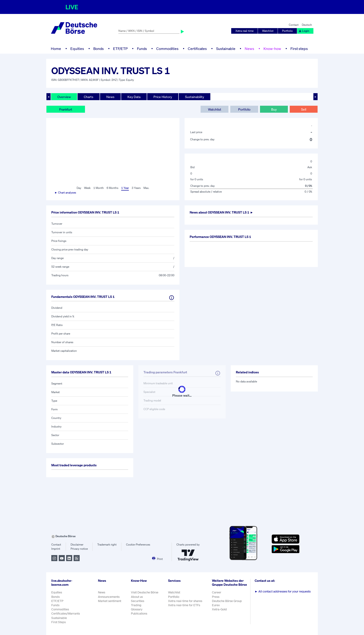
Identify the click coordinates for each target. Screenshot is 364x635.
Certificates (197, 49)
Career (217, 592)
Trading (136, 605)
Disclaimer (77, 545)
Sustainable (226, 49)
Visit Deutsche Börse (145, 592)
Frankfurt (66, 109)
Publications (139, 614)
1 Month (99, 188)
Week (87, 188)
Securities (138, 601)
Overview (64, 97)
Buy (274, 109)
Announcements (109, 597)
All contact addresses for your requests (283, 591)
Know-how (272, 49)
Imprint (56, 549)
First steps (299, 49)
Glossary (137, 609)
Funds (142, 49)
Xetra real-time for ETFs (184, 605)
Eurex (216, 605)
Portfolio (287, 31)
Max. (146, 188)
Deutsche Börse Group (227, 601)
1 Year (125, 188)
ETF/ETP (120, 49)
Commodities (167, 49)
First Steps (58, 622)
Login (304, 31)
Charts (89, 97)
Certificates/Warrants (66, 614)
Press (216, 597)
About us (137, 597)
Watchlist (268, 31)
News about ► (221, 212)
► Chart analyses (65, 192)
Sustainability (195, 97)
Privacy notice (79, 549)
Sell (304, 109)
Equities (77, 49)
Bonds (99, 49)
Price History (163, 97)
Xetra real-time (244, 31)
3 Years (136, 188)
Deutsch (307, 25)
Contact (294, 25)
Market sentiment (110, 601)
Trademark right (107, 545)
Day (79, 188)
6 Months (112, 188)
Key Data (134, 97)
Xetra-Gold (219, 609)
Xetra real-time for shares (185, 601)
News (249, 49)
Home (56, 49)
